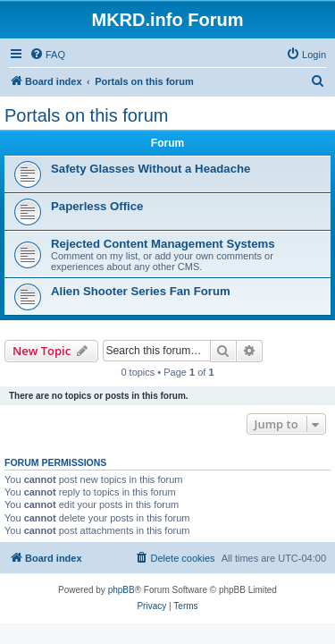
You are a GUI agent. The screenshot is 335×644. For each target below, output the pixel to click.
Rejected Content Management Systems (163, 244)
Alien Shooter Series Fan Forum (141, 291)
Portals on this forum (86, 115)
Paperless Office (97, 206)
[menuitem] (47, 55)
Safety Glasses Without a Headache (151, 169)
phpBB (121, 590)
